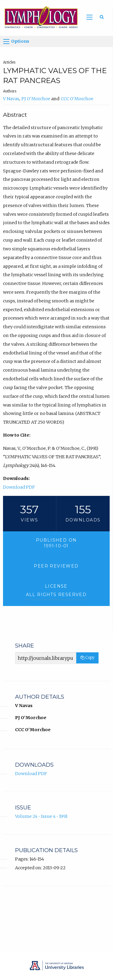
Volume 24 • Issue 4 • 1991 (41, 816)
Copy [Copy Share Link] (87, 658)
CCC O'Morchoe (77, 99)
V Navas (11, 99)
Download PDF (19, 487)
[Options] (6, 42)
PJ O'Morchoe (36, 99)
